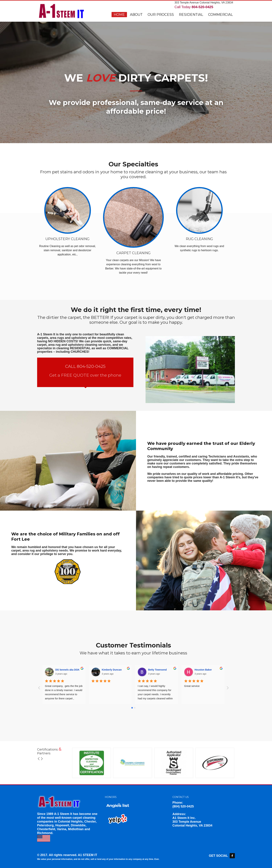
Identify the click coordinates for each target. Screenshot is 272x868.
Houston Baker (203, 670)
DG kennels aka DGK (67, 670)
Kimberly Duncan (112, 670)
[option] (136, 82)
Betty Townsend (157, 670)
